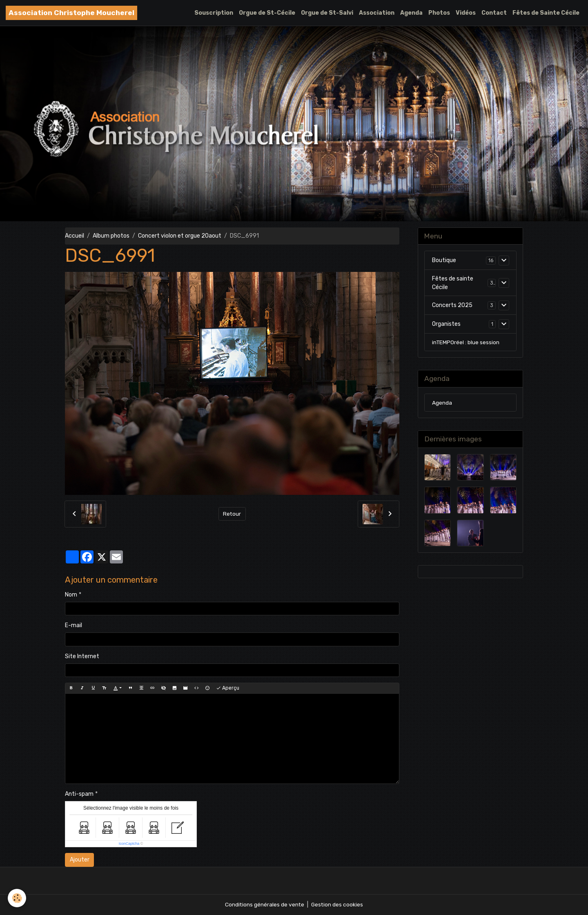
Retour (232, 514)
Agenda (411, 13)
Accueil (75, 236)
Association (377, 13)
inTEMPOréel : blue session (466, 342)
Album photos (111, 236)
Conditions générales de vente (264, 905)
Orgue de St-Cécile (267, 13)
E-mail (73, 625)
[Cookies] (17, 898)
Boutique (444, 261)
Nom (71, 595)
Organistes (446, 324)
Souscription (214, 13)
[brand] (71, 13)
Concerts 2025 (452, 306)
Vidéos (466, 13)
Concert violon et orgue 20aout (180, 236)
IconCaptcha (129, 844)
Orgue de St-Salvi (327, 13)
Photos (439, 13)
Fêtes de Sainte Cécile (546, 13)
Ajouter (80, 860)
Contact (494, 13)
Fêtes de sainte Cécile (453, 283)
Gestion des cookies (337, 905)
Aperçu (228, 688)
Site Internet (82, 656)
